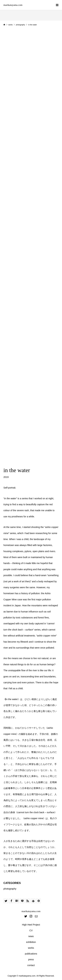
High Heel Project (31, 925)
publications (31, 954)
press (31, 959)
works (31, 948)
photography (10, 889)
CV (31, 930)
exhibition (31, 942)
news (31, 936)
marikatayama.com (13, 5)
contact (31, 965)
